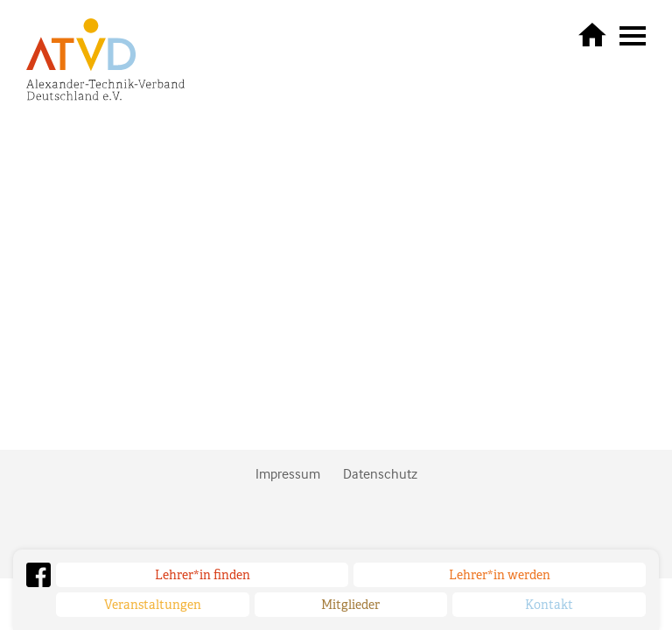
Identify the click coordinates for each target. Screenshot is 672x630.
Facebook (38, 575)
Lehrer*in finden (203, 575)
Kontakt (549, 605)
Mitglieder (350, 605)
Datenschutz (380, 473)
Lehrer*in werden (500, 575)
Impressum (288, 473)
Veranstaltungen (153, 605)
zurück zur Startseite (592, 34)
